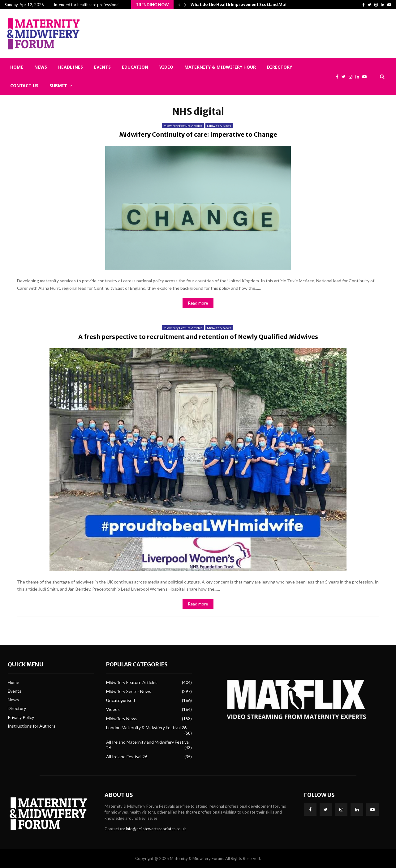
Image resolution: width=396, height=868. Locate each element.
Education (135, 67)
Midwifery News (219, 126)
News (41, 67)
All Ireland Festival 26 (127, 757)
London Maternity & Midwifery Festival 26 (146, 727)
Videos (113, 709)
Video (166, 67)
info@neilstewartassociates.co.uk (156, 829)
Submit (58, 86)
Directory (280, 67)
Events (102, 67)
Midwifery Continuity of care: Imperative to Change (198, 134)
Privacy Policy (21, 717)
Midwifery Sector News (129, 691)
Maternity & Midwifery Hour (220, 67)
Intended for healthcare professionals (88, 5)
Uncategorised (121, 700)
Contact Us (24, 86)
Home (17, 67)
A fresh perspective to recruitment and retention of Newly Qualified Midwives (198, 337)
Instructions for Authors (32, 726)
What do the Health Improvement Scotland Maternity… (247, 4)
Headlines (71, 67)
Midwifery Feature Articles (183, 126)
